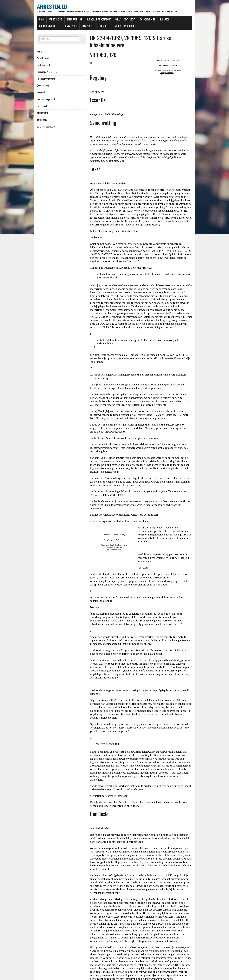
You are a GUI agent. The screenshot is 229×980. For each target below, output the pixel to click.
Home (33, 20)
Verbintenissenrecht (92, 27)
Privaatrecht (37, 27)
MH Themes (68, 977)
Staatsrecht (55, 27)
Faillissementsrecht (117, 20)
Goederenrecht (139, 20)
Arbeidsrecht (47, 20)
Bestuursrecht (66, 20)
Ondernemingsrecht (177, 20)
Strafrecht (71, 27)
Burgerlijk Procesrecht (90, 20)
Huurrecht (156, 20)
